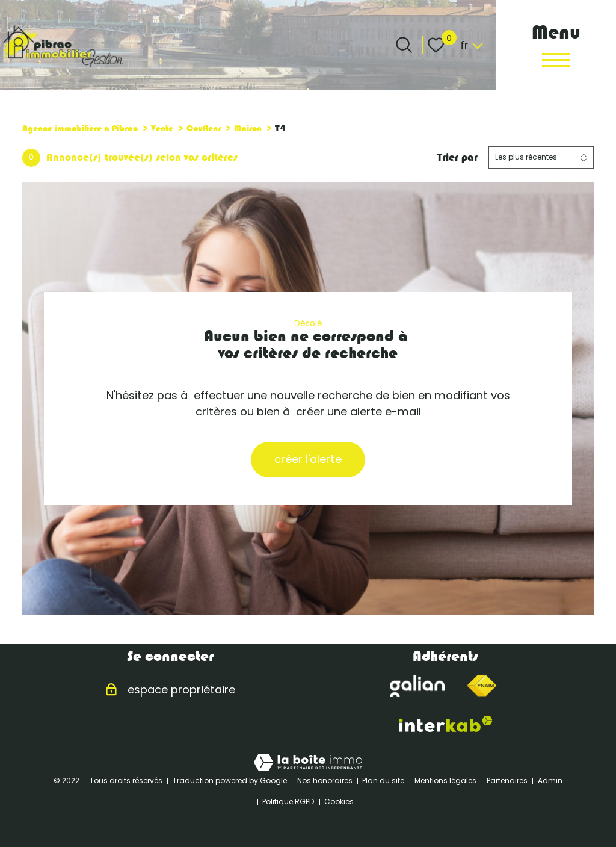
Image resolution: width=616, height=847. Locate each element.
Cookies (339, 802)
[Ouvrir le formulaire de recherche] (404, 45)
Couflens (204, 128)
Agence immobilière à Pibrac (80, 128)
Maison (248, 128)
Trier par (457, 157)
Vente (162, 128)
